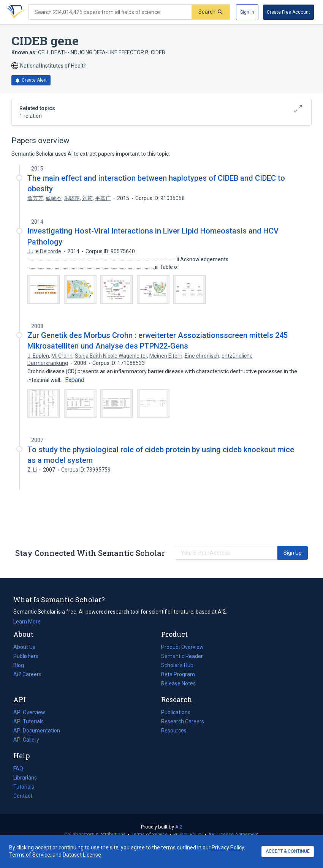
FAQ (18, 769)
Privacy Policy (188, 834)
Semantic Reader (182, 656)
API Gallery (26, 740)
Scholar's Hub (177, 665)
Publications (176, 712)
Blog (22, 665)
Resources (174, 731)
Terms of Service (150, 834)
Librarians (25, 778)
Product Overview (182, 647)
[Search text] (110, 12)
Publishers (26, 656)
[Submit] (211, 12)
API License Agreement (234, 834)
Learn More (27, 622)
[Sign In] (247, 12)
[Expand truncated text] (75, 380)
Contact (23, 796)
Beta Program (178, 674)
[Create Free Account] (288, 12)
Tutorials (24, 787)
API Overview (29, 712)
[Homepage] (15, 12)
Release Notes (178, 683)
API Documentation (37, 731)
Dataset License (82, 855)
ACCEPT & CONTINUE (288, 851)
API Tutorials (28, 721)
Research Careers (183, 721)
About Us (24, 647)
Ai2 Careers (27, 674)
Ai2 (179, 827)
